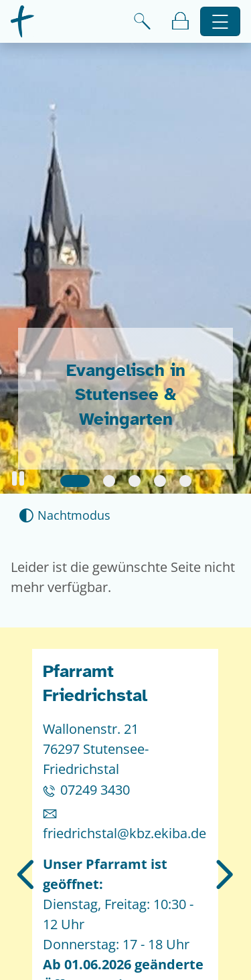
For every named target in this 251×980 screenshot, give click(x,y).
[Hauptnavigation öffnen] (221, 22)
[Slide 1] (75, 481)
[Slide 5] (185, 481)
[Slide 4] (160, 481)
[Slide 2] (109, 481)
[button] (18, 479)
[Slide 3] (135, 481)
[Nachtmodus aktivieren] (65, 515)
